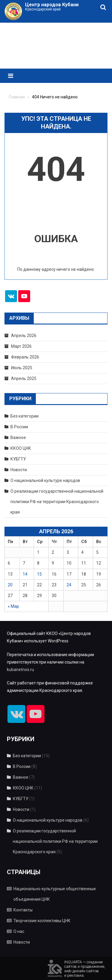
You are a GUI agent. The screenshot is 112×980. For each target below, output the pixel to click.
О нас (19, 931)
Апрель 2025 (24, 378)
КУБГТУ (18, 459)
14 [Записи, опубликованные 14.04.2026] (25, 574)
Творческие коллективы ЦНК (42, 921)
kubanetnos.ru (20, 670)
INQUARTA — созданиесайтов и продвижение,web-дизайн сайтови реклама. (85, 968)
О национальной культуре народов (45, 480)
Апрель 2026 (24, 336)
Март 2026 (21, 346)
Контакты (23, 910)
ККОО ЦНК (21, 448)
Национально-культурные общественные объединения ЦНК (55, 894)
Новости (19, 470)
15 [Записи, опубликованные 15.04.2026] (39, 574)
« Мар (13, 606)
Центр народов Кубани (52, 5)
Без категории (24, 416)
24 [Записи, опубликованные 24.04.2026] (69, 585)
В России (19, 427)
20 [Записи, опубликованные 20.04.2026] (10, 585)
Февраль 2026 (25, 357)
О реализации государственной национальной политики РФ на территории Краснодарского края (57, 502)
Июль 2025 (22, 368)
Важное (18, 438)
